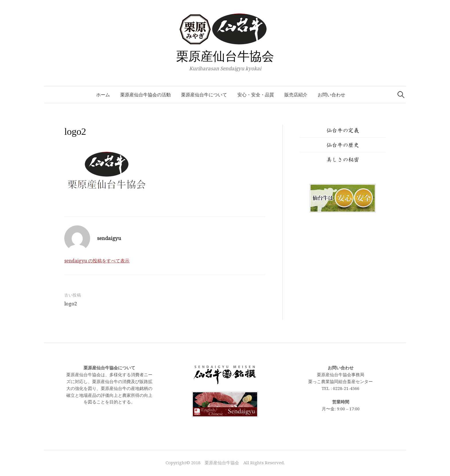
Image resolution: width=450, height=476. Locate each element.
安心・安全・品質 (256, 95)
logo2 (71, 304)
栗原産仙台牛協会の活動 (146, 95)
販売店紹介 (296, 95)
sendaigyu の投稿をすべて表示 (97, 261)
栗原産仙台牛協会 (225, 56)
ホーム (103, 95)
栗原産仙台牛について (204, 95)
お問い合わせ (331, 95)
